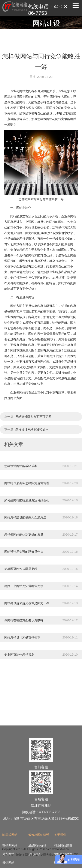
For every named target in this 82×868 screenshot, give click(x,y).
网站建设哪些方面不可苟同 (33, 417)
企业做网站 (69, 216)
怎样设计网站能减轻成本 (32, 429)
